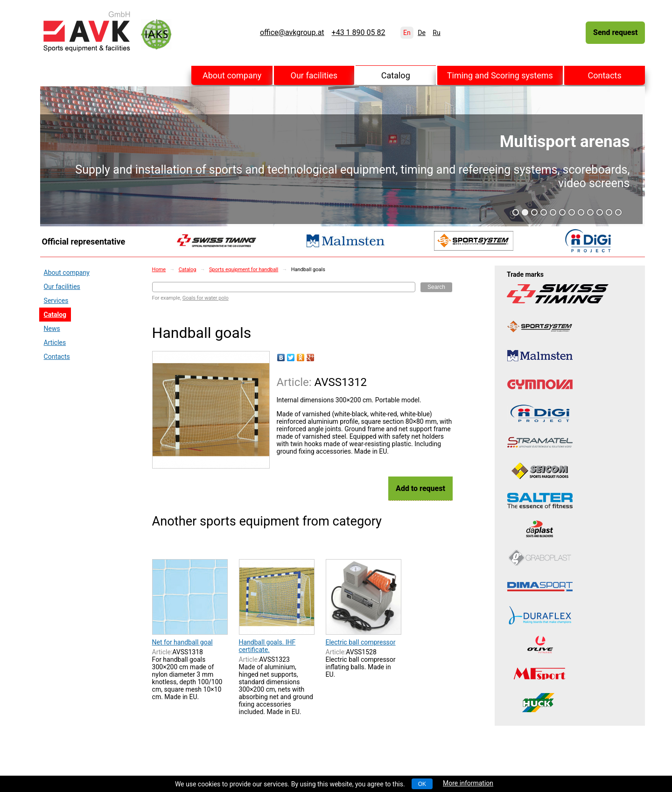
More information (468, 783)
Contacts (605, 75)
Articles (55, 343)
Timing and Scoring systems (500, 75)
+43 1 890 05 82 (359, 33)
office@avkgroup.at (292, 33)
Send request (615, 32)
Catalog (396, 75)
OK (422, 784)
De (422, 33)
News (52, 329)
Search (436, 287)
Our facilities (314, 75)
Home (159, 270)
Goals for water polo (206, 298)
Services (56, 301)
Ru (436, 33)
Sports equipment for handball (244, 270)
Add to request (420, 488)
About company (232, 75)
